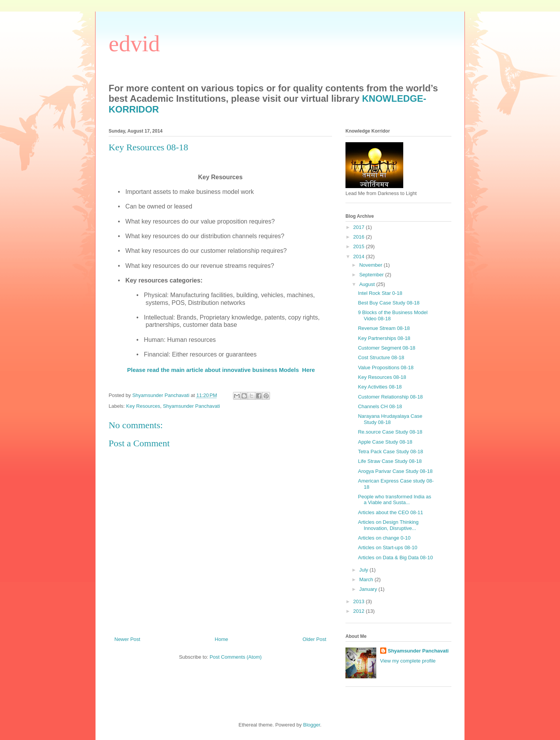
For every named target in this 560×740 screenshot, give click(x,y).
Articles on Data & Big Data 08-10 (395, 558)
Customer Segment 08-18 (386, 348)
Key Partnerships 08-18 (384, 338)
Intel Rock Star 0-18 (380, 293)
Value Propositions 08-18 (386, 367)
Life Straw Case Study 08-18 (390, 461)
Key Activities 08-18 (380, 387)
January (369, 589)
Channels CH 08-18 (380, 406)
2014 (360, 256)
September (372, 275)
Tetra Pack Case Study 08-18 (390, 452)
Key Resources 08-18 (382, 377)
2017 (360, 227)
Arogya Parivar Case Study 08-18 (395, 471)
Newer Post (127, 639)
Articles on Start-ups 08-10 (387, 547)
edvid (134, 44)
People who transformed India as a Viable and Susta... (394, 500)
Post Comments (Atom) (236, 657)
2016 (360, 237)
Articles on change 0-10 (384, 538)
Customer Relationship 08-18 (390, 397)
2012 (360, 611)
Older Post (314, 639)
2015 (360, 246)
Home (222, 639)
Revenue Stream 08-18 (384, 328)
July (365, 570)
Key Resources (143, 406)
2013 (360, 601)
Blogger (312, 725)
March (367, 579)
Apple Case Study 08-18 (385, 442)
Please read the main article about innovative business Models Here (221, 370)
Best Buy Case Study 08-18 (389, 303)
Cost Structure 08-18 (381, 357)
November (372, 265)
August (368, 284)
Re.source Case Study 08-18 (390, 432)
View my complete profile (408, 661)
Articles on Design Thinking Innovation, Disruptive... (388, 525)
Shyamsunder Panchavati (191, 406)
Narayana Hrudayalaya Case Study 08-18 (390, 419)
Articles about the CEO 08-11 (390, 512)
